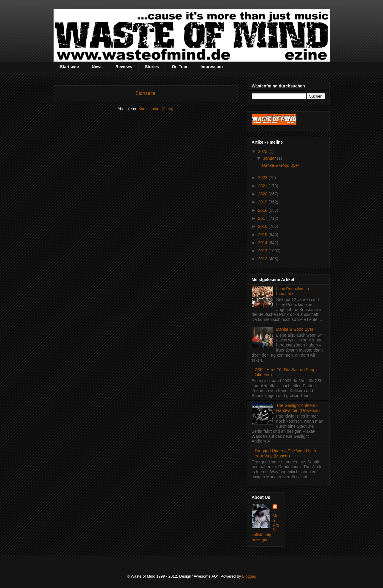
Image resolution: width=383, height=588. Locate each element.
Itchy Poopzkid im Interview (293, 291)
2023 (263, 151)
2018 (263, 210)
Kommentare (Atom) (156, 109)
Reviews (124, 67)
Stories (152, 67)
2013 (263, 251)
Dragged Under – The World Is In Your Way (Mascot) (285, 453)
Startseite (70, 67)
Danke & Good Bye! (280, 165)
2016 (263, 226)
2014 (263, 243)
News (97, 67)
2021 (263, 186)
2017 (263, 218)
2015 (263, 235)
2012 (263, 259)
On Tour (180, 67)
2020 (263, 194)
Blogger (248, 576)
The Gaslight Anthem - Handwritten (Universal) (298, 408)
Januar (270, 158)
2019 (263, 202)
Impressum (212, 67)
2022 (263, 178)
